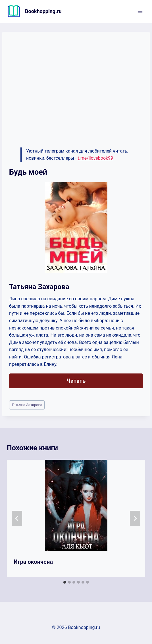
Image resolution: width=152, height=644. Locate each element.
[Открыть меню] (140, 11)
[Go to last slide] (17, 518)
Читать (76, 381)
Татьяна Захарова (27, 405)
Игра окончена (33, 562)
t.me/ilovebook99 (95, 158)
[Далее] (135, 518)
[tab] (65, 582)
